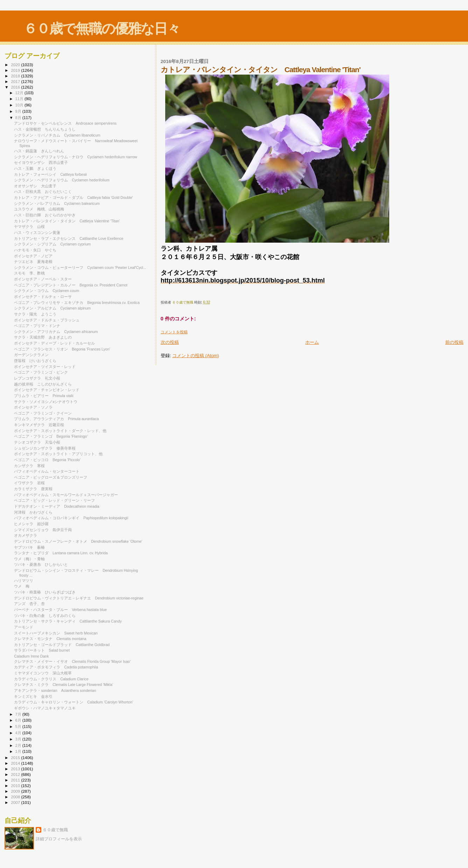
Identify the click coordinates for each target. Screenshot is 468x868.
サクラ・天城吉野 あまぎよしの (43, 337)
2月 (19, 745)
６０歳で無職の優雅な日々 (102, 29)
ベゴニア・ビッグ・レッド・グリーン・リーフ (56, 500)
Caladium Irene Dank (31, 656)
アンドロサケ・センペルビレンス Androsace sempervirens (65, 123)
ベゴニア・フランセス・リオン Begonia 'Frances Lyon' (62, 349)
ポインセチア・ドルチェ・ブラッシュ (47, 320)
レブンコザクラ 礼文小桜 (37, 378)
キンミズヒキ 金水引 (33, 696)
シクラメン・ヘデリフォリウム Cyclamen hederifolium (62, 180)
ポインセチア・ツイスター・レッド (47, 367)
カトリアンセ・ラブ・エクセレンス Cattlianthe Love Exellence (69, 238)
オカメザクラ (29, 535)
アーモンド (24, 627)
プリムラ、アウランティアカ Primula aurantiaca (56, 419)
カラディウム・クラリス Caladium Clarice (51, 679)
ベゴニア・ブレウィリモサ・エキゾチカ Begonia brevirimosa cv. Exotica (77, 303)
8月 (19, 118)
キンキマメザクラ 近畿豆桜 (39, 425)
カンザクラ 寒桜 (29, 466)
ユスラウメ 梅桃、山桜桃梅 (39, 209)
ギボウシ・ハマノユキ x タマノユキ (45, 708)
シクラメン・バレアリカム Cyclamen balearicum (57, 203)
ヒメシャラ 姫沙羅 (31, 524)
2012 (16, 774)
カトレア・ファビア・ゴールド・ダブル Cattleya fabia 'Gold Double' (73, 197)
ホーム (312, 342)
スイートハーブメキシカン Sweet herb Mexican (56, 633)
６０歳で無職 (55, 830)
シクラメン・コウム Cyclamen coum (47, 291)
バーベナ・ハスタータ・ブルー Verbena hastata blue (60, 610)
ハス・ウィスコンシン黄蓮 (37, 232)
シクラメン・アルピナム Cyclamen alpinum (52, 308)
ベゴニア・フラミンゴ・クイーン (43, 413)
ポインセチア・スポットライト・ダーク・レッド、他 (60, 431)
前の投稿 (454, 342)
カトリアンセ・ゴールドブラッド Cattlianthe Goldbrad (62, 645)
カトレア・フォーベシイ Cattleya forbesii (50, 174)
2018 (16, 76)
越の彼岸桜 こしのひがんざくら (43, 384)
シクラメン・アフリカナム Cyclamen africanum (56, 332)
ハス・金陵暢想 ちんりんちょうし (45, 129)
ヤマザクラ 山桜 (29, 227)
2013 (16, 769)
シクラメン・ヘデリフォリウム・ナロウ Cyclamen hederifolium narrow (76, 157)
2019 (16, 70)
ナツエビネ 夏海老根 (33, 262)
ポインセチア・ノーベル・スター (43, 279)
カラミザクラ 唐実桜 (33, 489)
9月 (19, 111)
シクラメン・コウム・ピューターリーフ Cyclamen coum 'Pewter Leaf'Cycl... (80, 268)
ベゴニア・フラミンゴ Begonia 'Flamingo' (51, 436)
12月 (20, 93)
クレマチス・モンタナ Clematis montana (50, 639)
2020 (16, 65)
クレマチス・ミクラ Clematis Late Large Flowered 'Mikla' (64, 685)
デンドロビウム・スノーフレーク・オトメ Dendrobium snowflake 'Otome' (78, 541)
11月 (20, 99)
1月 (19, 751)
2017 (16, 81)
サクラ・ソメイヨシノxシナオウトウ (46, 402)
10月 (20, 105)
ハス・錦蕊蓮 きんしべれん (39, 151)
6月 (19, 720)
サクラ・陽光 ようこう (35, 314)
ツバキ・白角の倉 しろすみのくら (45, 616)
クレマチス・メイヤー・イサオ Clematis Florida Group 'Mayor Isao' (72, 661)
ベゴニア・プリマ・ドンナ (37, 326)
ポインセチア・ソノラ (33, 407)
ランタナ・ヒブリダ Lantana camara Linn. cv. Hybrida (61, 553)
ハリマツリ (24, 581)
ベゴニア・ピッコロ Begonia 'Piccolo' (47, 460)
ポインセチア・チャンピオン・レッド (47, 390)
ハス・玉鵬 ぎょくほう (35, 168)
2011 (16, 780)
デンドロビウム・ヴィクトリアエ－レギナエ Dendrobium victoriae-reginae (79, 598)
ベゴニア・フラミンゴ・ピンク (41, 372)
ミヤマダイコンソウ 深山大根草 (43, 673)
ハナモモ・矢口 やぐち (35, 250)
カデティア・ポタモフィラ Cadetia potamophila (56, 667)
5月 (19, 727)
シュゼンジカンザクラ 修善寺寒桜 (45, 448)
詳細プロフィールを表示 (59, 839)
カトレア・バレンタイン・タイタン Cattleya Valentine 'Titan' (67, 221)
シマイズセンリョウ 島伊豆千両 (43, 530)
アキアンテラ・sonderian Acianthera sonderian (55, 690)
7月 (19, 714)
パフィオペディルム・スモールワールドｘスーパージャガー (66, 495)
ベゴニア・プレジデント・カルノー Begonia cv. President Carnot (71, 285)
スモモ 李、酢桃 (29, 273)
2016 (16, 87)
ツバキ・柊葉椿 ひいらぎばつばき (45, 592)
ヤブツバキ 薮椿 (29, 547)
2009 (16, 791)
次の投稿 (170, 342)
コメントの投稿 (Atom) (196, 356)
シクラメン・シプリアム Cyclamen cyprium (52, 244)
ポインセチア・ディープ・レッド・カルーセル (56, 343)
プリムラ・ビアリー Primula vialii (44, 396)
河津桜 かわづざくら (33, 512)
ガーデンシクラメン (33, 355)
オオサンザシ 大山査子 (35, 186)
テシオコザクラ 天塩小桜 (37, 442)
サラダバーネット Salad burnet (42, 650)
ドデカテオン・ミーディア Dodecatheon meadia (57, 506)
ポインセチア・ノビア (35, 256)
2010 (16, 786)
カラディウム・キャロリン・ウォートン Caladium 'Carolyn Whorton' (74, 702)
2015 (16, 758)
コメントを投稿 (174, 332)
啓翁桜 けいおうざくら (35, 361)
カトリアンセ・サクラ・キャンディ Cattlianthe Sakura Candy (68, 621)
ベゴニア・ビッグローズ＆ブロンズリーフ (51, 477)
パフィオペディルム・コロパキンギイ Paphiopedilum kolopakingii (71, 518)
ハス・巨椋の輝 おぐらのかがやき (45, 215)
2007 (16, 802)
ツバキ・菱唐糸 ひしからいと (41, 564)
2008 (16, 797)
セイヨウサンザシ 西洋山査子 (41, 162)
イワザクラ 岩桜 (29, 483)
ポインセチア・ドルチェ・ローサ (43, 297)
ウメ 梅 (22, 586)
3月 (19, 739)
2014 (16, 763)
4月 (19, 733)
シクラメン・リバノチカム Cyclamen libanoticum (57, 135)
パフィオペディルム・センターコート (49, 471)
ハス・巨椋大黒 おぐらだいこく (43, 192)
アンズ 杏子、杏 (29, 604)
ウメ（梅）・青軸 (29, 559)
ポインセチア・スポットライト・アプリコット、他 (58, 454)
